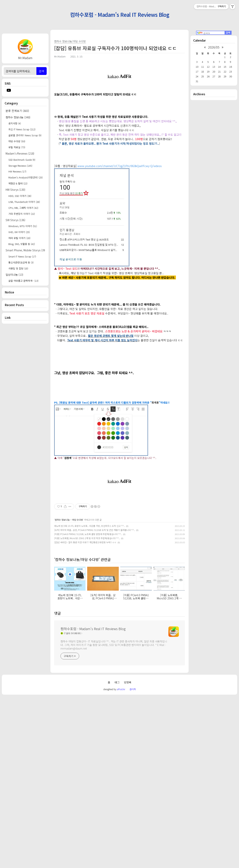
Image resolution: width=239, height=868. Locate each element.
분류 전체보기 (17, 111)
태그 (117, 854)
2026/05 (214, 47)
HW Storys (15, 190)
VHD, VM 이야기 (19, 232)
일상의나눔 (14, 275)
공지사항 (15, 123)
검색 (41, 71)
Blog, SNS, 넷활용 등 (22, 244)
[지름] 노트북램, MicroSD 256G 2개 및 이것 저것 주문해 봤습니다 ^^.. (87, 710)
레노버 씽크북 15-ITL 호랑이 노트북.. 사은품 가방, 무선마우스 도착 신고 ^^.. (90, 697)
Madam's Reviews (20, 153)
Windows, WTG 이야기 (23, 226)
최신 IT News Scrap (22, 129)
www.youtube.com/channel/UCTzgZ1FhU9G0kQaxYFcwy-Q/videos (120, 218)
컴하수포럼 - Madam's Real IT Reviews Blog (120, 14)
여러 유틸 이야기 (19, 238)
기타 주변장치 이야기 (22, 214)
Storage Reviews (20, 166)
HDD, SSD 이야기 (20, 196)
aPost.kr (121, 861)
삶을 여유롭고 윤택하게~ (23, 281)
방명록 (128, 854)
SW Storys (15, 220)
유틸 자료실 (17, 147)
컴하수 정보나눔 (18, 117)
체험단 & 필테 (18, 183)
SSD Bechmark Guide (22, 160)
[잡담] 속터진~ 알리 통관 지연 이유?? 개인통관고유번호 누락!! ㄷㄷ (85, 714)
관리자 (133, 861)
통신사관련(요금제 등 (21, 262)
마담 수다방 (17, 141)
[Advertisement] (25, 386)
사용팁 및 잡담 (18, 268)
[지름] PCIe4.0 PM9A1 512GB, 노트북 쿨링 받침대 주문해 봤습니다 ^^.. (88, 706)
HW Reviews (17, 171)
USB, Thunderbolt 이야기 (24, 202)
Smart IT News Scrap (22, 256)
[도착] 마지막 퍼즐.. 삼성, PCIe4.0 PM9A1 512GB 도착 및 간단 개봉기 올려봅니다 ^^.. (95, 701)
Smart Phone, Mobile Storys (25, 250)
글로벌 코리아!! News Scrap (25, 135)
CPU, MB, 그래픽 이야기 (23, 208)
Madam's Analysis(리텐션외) (26, 177)
